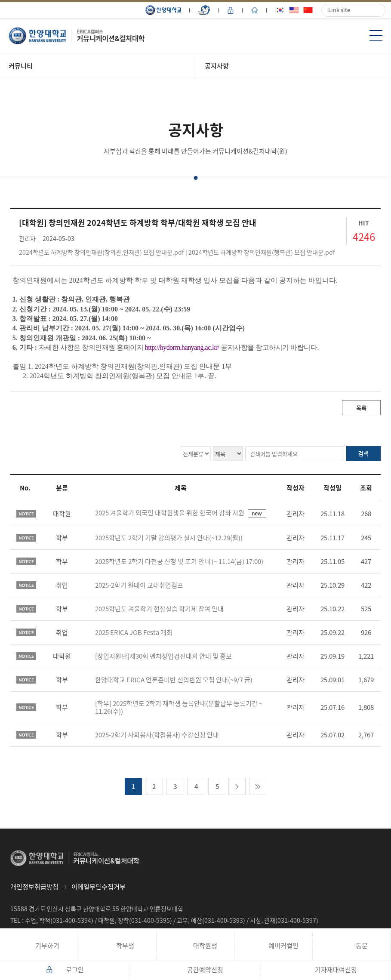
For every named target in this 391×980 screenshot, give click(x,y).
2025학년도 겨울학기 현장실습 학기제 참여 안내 (159, 609)
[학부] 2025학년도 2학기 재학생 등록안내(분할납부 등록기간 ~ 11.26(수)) (179, 707)
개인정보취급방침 (34, 887)
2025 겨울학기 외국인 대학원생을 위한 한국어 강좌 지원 (170, 513)
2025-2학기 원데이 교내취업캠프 (139, 585)
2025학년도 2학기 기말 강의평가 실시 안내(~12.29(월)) (169, 538)
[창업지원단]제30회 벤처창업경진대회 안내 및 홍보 (163, 656)
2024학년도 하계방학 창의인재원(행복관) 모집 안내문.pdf (262, 252)
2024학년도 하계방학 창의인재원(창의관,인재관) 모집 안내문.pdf (102, 252)
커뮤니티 (21, 66)
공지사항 (217, 66)
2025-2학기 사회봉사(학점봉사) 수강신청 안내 (157, 735)
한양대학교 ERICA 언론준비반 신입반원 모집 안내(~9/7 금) (174, 680)
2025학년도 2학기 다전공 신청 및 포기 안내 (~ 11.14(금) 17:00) (179, 561)
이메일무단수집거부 (99, 887)
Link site (339, 10)
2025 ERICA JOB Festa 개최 (134, 632)
